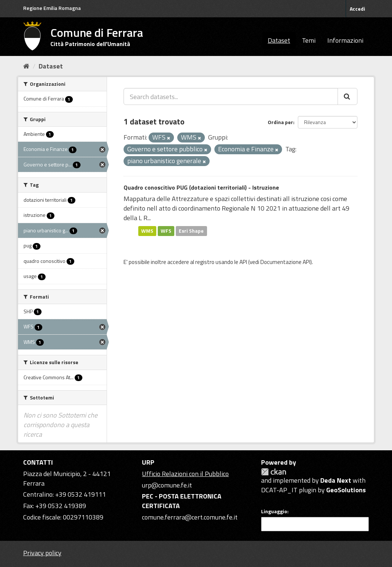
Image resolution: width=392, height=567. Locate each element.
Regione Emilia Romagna (52, 8)
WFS (166, 231)
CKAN (274, 472)
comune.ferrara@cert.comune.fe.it (190, 517)
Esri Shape (191, 231)
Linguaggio (274, 511)
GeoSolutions (346, 490)
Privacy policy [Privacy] (42, 553)
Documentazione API (285, 262)
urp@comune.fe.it (167, 485)
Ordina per (280, 122)
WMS (147, 231)
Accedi (357, 9)
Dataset (279, 40)
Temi (309, 40)
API (243, 262)
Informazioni (345, 40)
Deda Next (336, 480)
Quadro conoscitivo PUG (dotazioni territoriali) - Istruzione (201, 187)
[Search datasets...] (231, 96)
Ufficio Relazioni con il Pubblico (185, 474)
